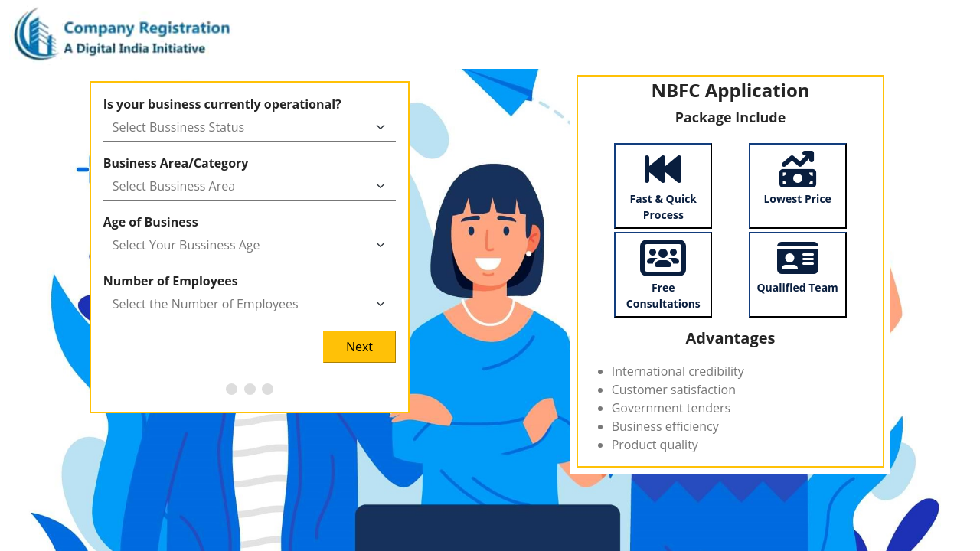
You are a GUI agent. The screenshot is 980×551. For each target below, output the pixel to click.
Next (359, 347)
